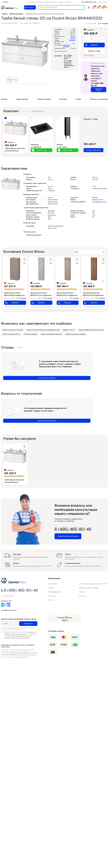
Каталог (51, 588)
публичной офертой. (21, 657)
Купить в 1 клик (94, 51)
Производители (54, 592)
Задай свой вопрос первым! (47, 421)
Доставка (40, 2)
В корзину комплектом (94, 150)
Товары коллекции (44, 99)
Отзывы (78, 99)
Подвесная (52, 215)
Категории (63, 99)
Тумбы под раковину (31, 334)
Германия (72, 40)
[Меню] (30, 7)
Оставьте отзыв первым (47, 378)
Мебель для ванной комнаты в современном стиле (43, 330)
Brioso (73, 38)
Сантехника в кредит (51, 2)
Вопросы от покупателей (99, 99)
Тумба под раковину (67, 46)
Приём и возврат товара (89, 588)
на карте (67, 619)
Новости (82, 592)
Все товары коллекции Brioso (68, 57)
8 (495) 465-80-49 (90, 2)
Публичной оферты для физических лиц (17, 638)
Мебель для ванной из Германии (13, 330)
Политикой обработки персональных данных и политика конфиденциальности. (19, 653)
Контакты (68, 2)
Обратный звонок (102, 2)
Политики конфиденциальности (22, 636)
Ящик (50, 228)
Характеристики (22, 99)
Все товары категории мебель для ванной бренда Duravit (69, 64)
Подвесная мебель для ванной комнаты (91, 330)
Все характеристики (61, 51)
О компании (32, 2)
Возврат (61, 2)
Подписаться (28, 624)
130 (74, 29)
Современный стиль (99, 202)
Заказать (91, 45)
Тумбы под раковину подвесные (51, 334)
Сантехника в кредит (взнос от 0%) (93, 584)
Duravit (73, 37)
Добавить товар (39, 150)
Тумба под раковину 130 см (11, 334)
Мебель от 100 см (69, 330)
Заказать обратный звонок (68, 536)
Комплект (4, 99)
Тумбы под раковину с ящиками (75, 334)
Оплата (51, 600)
